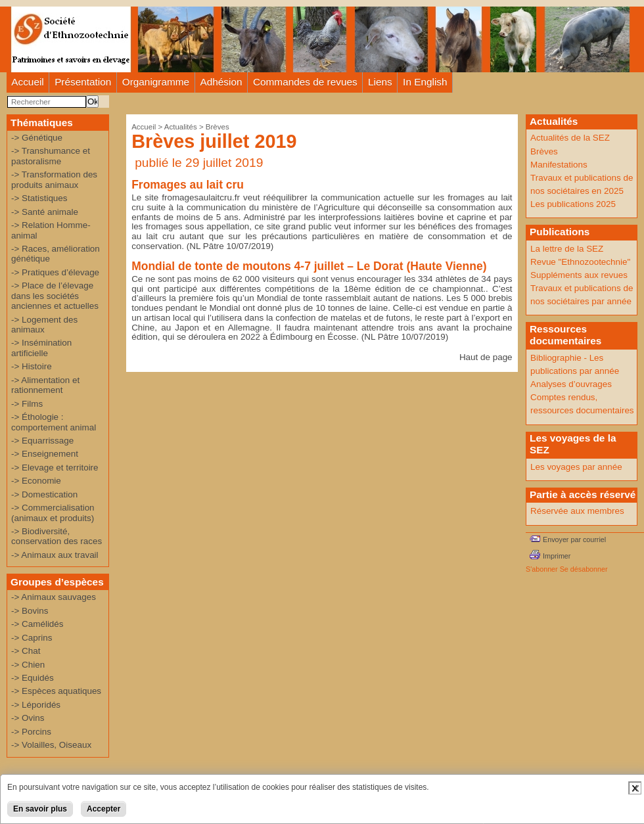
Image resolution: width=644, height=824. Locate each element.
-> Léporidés (36, 705)
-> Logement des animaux (44, 325)
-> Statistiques (39, 198)
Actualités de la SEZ (570, 138)
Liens (380, 82)
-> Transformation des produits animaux (54, 179)
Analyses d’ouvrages (571, 384)
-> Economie (36, 481)
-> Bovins (30, 611)
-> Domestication (44, 494)
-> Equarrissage (42, 441)
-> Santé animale (45, 212)
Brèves (218, 127)
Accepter (103, 809)
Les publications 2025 (573, 204)
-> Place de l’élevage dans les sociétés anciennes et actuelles (55, 296)
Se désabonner (584, 569)
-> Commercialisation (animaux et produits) (53, 513)
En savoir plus (40, 809)
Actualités (181, 127)
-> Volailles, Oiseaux (51, 745)
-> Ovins (28, 718)
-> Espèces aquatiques (56, 691)
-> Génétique (37, 138)
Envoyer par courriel (574, 539)
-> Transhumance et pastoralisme (51, 156)
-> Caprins (32, 638)
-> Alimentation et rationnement (45, 385)
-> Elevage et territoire (55, 468)
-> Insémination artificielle (41, 348)
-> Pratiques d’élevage (55, 272)
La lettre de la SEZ (567, 249)
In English (425, 82)
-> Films (27, 404)
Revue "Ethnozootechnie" (580, 262)
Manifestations (559, 165)
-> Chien (28, 665)
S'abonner (542, 569)
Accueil (28, 82)
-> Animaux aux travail (55, 555)
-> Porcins (31, 732)
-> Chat (26, 651)
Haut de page (486, 357)
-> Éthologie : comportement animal (54, 422)
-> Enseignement (45, 454)
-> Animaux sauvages (54, 597)
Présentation (83, 82)
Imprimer (557, 556)
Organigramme (156, 82)
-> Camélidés (37, 624)
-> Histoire (32, 366)
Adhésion (221, 82)
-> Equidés (33, 678)
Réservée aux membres (577, 511)
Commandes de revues (305, 82)
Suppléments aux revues (579, 275)
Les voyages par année (576, 467)
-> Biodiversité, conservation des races (57, 536)
